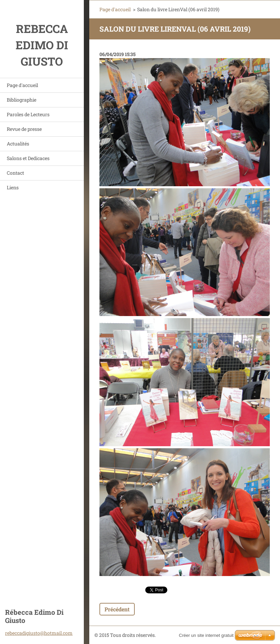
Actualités (18, 144)
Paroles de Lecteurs (28, 114)
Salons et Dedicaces (28, 158)
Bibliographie (22, 100)
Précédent (117, 609)
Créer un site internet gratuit (206, 635)
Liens (13, 187)
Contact (15, 173)
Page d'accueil (22, 85)
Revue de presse (24, 129)
